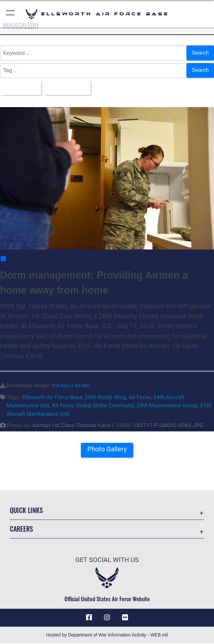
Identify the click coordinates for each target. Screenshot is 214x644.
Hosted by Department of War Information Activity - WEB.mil (107, 636)
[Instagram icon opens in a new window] (107, 618)
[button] (11, 14)
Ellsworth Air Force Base (52, 397)
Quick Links (26, 510)
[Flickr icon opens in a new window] (125, 618)
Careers (21, 529)
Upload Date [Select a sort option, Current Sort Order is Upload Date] (67, 88)
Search (200, 53)
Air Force (140, 397)
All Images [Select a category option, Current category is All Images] (19, 88)
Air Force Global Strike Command (93, 406)
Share (11, 259)
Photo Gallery (107, 450)
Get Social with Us (107, 560)
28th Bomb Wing (106, 397)
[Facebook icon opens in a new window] (89, 618)
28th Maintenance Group (167, 406)
